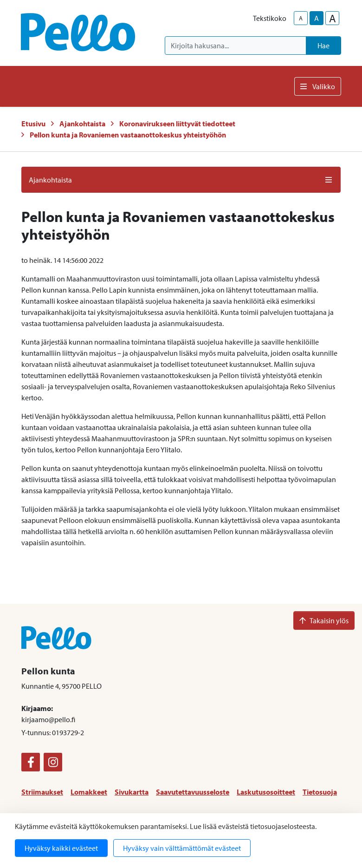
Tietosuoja (320, 792)
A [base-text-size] (317, 18)
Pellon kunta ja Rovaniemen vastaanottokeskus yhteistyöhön (128, 135)
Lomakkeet (89, 792)
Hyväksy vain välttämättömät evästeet (182, 848)
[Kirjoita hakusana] (236, 46)
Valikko (318, 86)
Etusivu (33, 124)
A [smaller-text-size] (301, 18)
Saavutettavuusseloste (193, 792)
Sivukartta (132, 792)
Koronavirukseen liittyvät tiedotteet (177, 124)
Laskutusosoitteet (266, 792)
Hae (323, 46)
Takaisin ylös (324, 620)
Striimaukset (42, 792)
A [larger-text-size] (333, 18)
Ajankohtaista (82, 124)
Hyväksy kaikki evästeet (61, 848)
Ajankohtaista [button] (181, 180)
